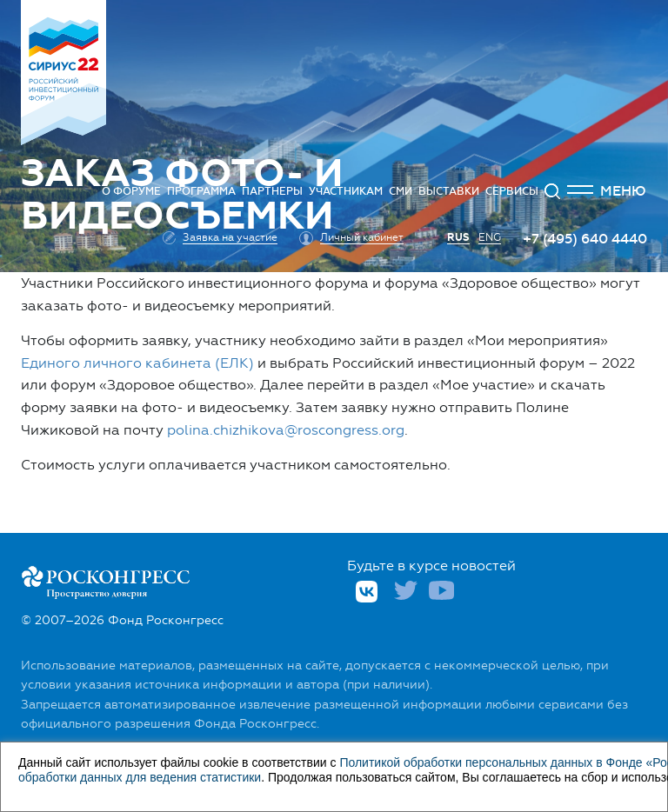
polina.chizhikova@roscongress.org (286, 430)
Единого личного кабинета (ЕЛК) (137, 363)
